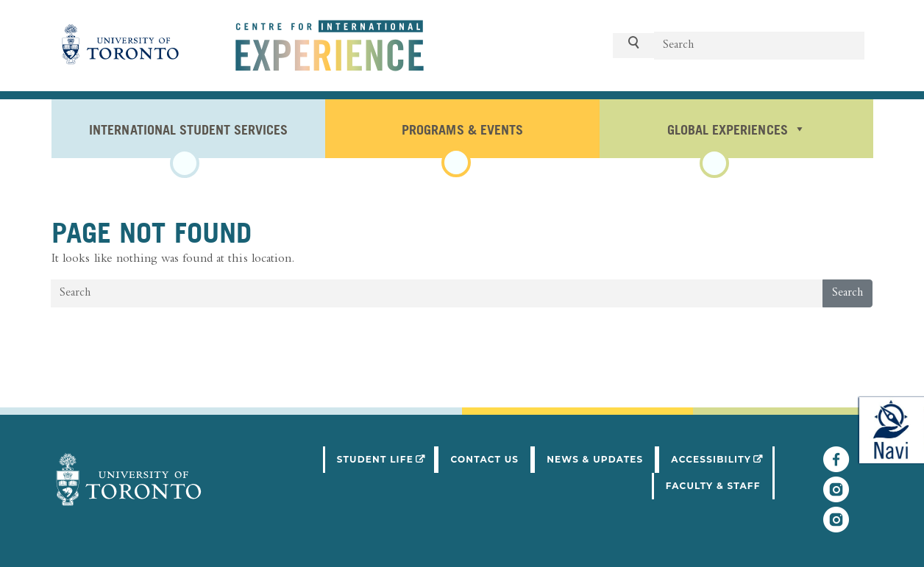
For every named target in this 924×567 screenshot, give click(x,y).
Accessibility (722, 458)
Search (847, 293)
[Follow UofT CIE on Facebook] (836, 466)
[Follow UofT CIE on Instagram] (836, 527)
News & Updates (595, 459)
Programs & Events (462, 129)
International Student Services (188, 129)
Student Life (387, 458)
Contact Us (484, 459)
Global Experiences (736, 129)
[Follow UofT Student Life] (836, 496)
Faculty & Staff (713, 486)
